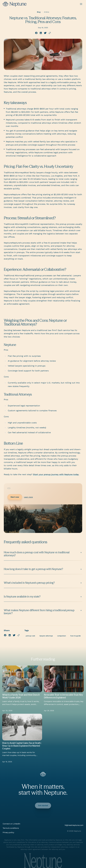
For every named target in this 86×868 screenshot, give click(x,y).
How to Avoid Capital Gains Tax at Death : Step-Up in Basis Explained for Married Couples (22, 746)
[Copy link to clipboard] (50, 33)
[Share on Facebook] (36, 33)
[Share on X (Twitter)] (45, 33)
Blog (39, 12)
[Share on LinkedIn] (41, 33)
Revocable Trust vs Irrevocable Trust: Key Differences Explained (63, 696)
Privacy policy (8, 832)
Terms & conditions (11, 828)
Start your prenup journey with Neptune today (56, 474)
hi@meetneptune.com (74, 825)
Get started (43, 805)
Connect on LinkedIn (11, 824)
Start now (15, 497)
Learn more (28, 497)
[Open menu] (81, 4)
